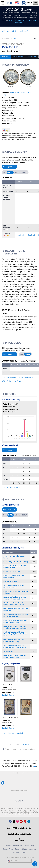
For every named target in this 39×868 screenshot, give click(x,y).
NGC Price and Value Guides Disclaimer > (17, 378)
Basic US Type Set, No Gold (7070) (16, 562)
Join (36, 3)
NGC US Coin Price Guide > (12, 381)
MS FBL (10, 172)
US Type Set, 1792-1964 (12, 572)
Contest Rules (8, 849)
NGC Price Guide (15, 20)
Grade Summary (18, 57)
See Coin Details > (9, 695)
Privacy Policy (29, 846)
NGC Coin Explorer (19, 9)
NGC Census (27, 20)
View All (19, 801)
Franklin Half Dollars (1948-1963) (16, 31)
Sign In (30, 3)
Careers (8, 846)
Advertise (33, 849)
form (35, 766)
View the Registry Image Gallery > (14, 733)
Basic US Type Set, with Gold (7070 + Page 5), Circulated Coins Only (15, 634)
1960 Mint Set (8, 651)
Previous (7, 39)
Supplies (16, 852)
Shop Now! (20, 235)
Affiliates (24, 849)
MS (4, 172)
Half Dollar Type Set (10, 581)
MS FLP (18, 172)
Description (32, 57)
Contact (24, 852)
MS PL (25, 172)
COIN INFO (5, 57)
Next (17, 39)
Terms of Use (17, 846)
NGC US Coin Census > (11, 488)
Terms (17, 849)
